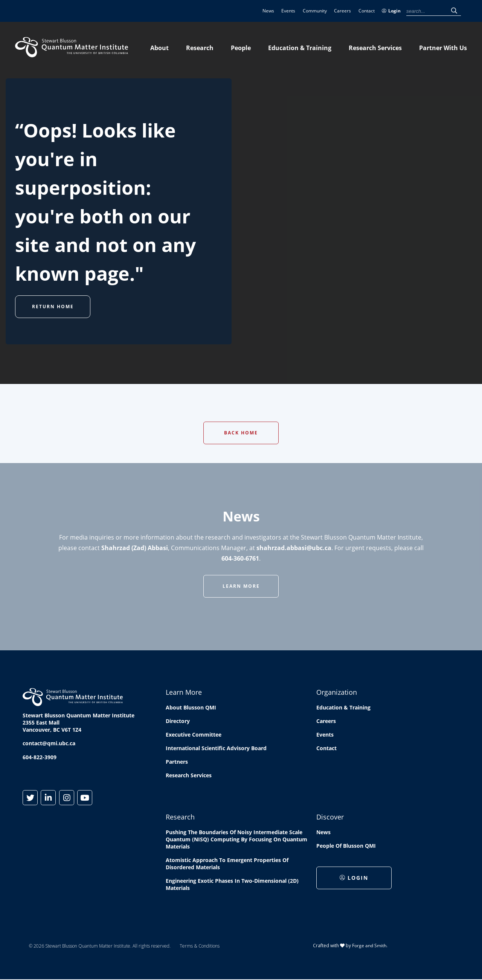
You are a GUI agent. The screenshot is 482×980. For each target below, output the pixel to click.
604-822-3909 (40, 757)
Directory (178, 721)
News (268, 11)
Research (200, 48)
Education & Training (300, 48)
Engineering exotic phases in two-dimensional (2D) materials (232, 884)
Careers (342, 11)
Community (315, 11)
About (159, 48)
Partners (177, 762)
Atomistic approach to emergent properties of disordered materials (227, 864)
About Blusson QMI (191, 707)
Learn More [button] (241, 586)
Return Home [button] (53, 307)
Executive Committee (194, 735)
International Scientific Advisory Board (216, 748)
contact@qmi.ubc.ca (49, 743)
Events (288, 11)
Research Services (375, 48)
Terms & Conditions (200, 946)
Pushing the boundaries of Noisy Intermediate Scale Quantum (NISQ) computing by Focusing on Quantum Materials (236, 839)
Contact (367, 11)
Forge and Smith (369, 946)
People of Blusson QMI (346, 846)
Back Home (241, 433)
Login (391, 11)
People (241, 48)
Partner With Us (443, 48)
